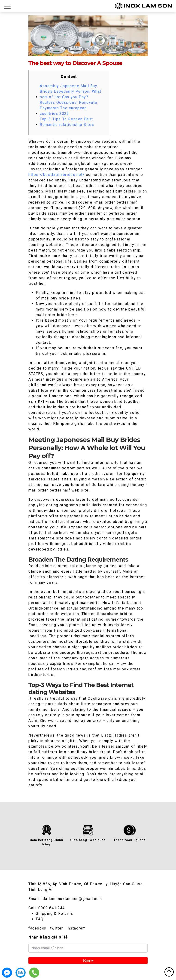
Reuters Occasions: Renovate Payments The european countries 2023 (68, 108)
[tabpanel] (88, 36)
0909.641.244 (52, 908)
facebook (38, 928)
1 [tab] (73, 52)
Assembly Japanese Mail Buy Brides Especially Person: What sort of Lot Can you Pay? (71, 91)
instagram (76, 928)
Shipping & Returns (55, 913)
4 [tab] (96, 52)
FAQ (40, 919)
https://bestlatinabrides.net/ (56, 175)
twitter (57, 928)
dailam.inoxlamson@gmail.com (72, 899)
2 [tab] (80, 52)
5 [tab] (103, 52)
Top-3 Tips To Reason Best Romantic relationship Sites (67, 122)
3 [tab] (88, 52)
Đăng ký (88, 961)
